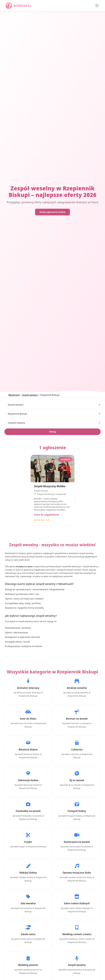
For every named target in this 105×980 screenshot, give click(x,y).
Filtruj (52, 432)
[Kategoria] (52, 405)
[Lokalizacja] (52, 414)
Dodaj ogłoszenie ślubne (52, 212)
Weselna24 (14, 395)
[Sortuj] (52, 423)
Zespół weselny (30, 395)
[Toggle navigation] (97, 6)
